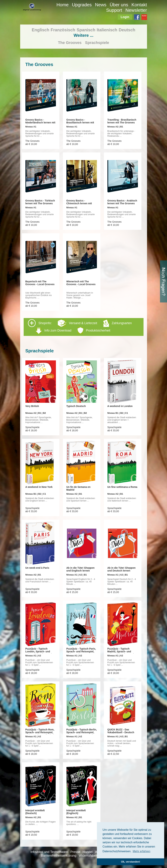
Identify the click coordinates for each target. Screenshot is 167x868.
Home (62, 5)
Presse (75, 852)
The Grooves (70, 43)
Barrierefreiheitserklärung (59, 856)
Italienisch (107, 30)
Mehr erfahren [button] (142, 851)
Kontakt (139, 5)
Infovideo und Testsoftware (49, 852)
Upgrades (82, 5)
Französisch (63, 30)
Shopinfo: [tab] (80, 327)
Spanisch (86, 30)
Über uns (119, 5)
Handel (88, 852)
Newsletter (136, 10)
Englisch (40, 30)
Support (114, 10)
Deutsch (127, 30)
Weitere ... (83, 35)
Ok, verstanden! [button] (131, 862)
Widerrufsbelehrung (93, 856)
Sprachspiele (97, 43)
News (101, 5)
